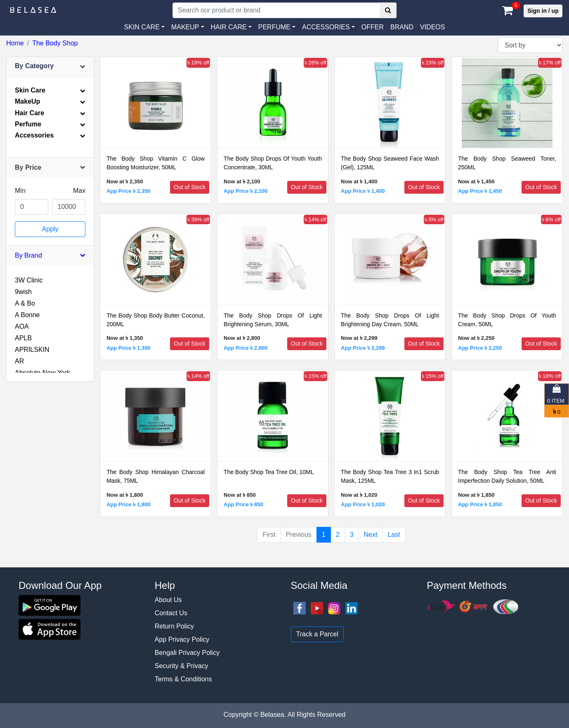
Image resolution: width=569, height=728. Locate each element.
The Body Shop (55, 43)
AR (19, 361)
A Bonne (27, 315)
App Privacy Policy (182, 639)
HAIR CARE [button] (229, 27)
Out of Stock (190, 187)
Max (79, 191)
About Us (168, 600)
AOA (22, 326)
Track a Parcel (318, 634)
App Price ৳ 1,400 (363, 191)
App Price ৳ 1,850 (480, 504)
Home (15, 43)
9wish (23, 292)
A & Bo (25, 303)
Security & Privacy (182, 666)
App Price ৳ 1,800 (128, 504)
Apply (50, 229)
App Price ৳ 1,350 (128, 348)
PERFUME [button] (274, 27)
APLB (23, 338)
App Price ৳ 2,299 (363, 348)
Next (371, 535)
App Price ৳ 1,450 (480, 191)
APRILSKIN (32, 350)
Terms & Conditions (183, 679)
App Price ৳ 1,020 (363, 504)
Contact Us (171, 613)
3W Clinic (29, 280)
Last (394, 535)
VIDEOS (432, 27)
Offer (373, 27)
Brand (402, 27)
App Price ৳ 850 (243, 504)
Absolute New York (42, 373)
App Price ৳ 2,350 (128, 191)
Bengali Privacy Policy (187, 653)
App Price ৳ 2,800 (246, 348)
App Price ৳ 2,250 (480, 348)
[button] (328, 27)
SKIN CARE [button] (142, 27)
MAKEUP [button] (185, 27)
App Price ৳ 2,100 (246, 191)
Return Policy (174, 626)
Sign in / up (543, 11)
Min (20, 191)
